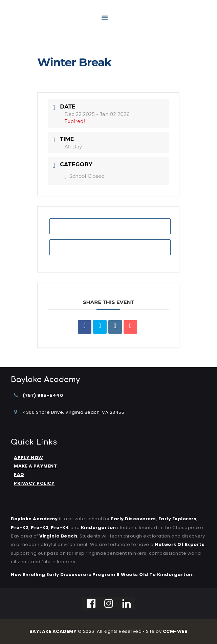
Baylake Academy (34, 519)
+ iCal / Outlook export (110, 247)
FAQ (19, 474)
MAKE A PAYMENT (35, 466)
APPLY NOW (29, 458)
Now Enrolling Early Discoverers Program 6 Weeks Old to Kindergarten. (102, 575)
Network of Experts (180, 544)
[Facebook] (91, 603)
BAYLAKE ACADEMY (53, 631)
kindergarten (99, 528)
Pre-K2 (20, 528)
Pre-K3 (40, 528)
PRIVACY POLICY (34, 483)
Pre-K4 (60, 528)
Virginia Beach (58, 536)
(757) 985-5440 (43, 395)
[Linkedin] (127, 603)
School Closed (84, 176)
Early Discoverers (134, 519)
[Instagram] (109, 603)
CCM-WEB (175, 631)
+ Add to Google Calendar (110, 226)
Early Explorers (178, 519)
